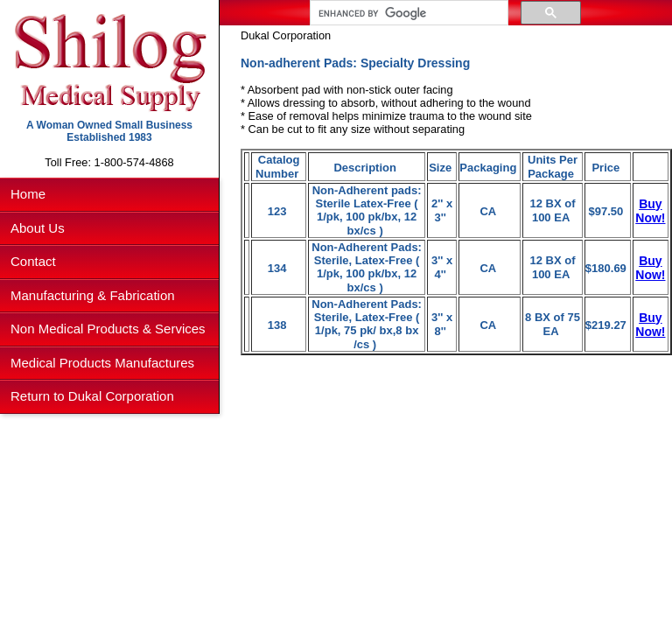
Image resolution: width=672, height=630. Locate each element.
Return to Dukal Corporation (92, 396)
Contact (33, 261)
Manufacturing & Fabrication (93, 295)
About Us (38, 228)
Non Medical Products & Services (108, 329)
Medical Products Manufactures (102, 363)
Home (28, 194)
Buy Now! (650, 211)
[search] (408, 13)
